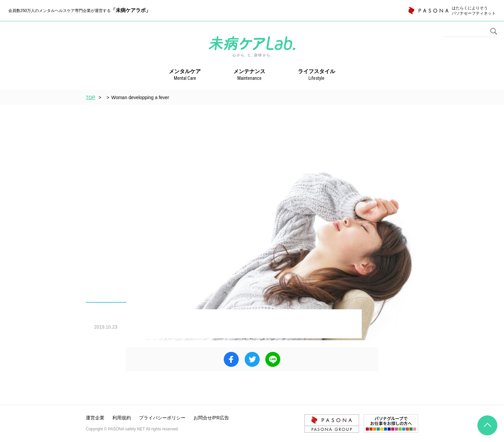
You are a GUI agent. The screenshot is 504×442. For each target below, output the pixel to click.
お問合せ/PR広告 (211, 418)
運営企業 (95, 418)
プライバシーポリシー (162, 418)
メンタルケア (185, 75)
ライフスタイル (316, 75)
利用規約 (122, 418)
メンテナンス (249, 75)
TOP (91, 97)
